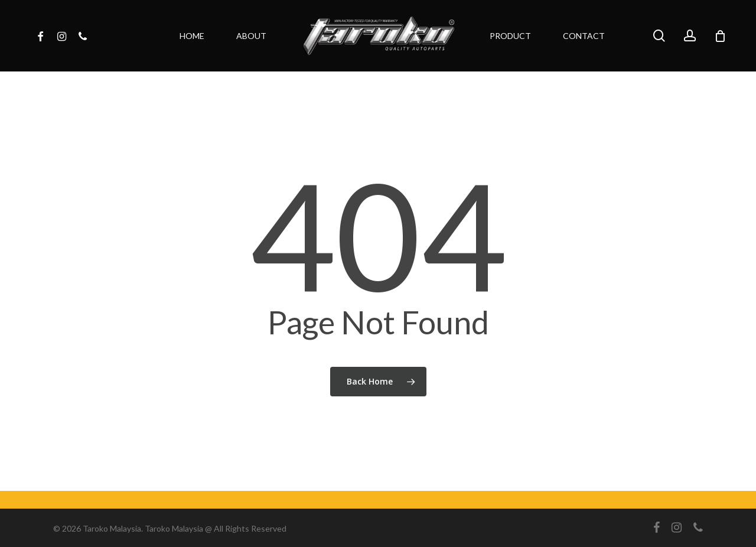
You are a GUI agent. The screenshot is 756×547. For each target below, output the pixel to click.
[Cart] (720, 36)
